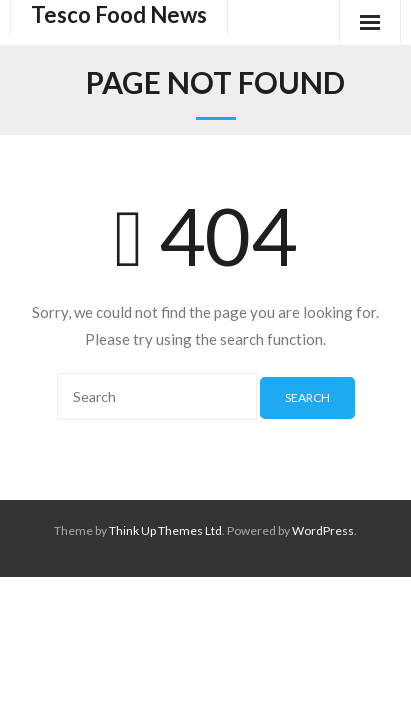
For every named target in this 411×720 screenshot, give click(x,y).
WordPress (323, 530)
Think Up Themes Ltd (165, 530)
